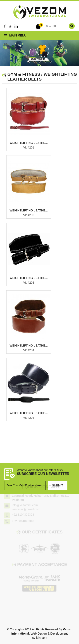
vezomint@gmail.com (26, 508)
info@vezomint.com (25, 503)
